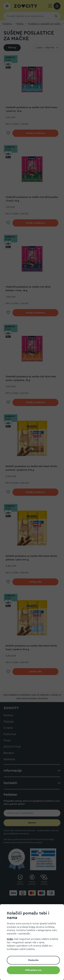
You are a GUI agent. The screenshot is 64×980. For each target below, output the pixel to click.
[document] (33, 943)
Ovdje (10, 939)
